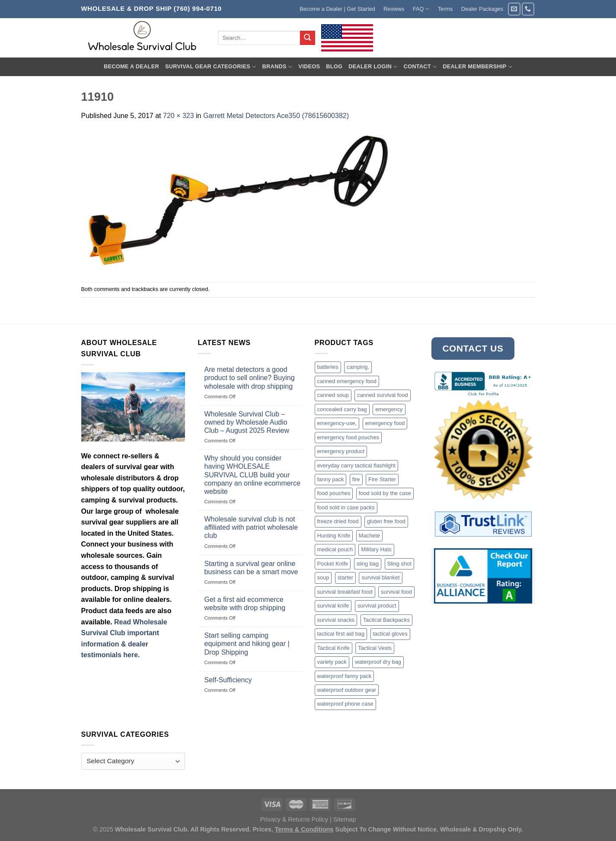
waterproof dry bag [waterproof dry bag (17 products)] (378, 662)
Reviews (394, 9)
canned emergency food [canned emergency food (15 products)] (347, 381)
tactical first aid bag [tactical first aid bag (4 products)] (341, 634)
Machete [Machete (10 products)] (369, 536)
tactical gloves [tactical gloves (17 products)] (390, 634)
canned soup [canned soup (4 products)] (333, 395)
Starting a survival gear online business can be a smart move (251, 568)
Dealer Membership (477, 67)
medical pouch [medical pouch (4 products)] (335, 549)
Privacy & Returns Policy (294, 819)
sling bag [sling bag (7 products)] (368, 564)
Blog (334, 66)
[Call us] (528, 9)
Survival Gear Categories (211, 67)
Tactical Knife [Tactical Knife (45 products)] (334, 648)
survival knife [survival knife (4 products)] (333, 606)
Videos (309, 66)
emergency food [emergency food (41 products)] (385, 423)
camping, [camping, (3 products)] (358, 367)
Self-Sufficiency (228, 680)
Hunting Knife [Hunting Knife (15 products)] (334, 536)
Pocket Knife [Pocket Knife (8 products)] (333, 564)
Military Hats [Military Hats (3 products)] (376, 549)
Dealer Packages (482, 9)
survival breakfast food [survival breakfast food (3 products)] (345, 592)
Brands (278, 67)
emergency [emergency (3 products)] (389, 409)
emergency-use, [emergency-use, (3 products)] (337, 423)
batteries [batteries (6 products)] (328, 367)
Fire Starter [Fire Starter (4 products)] (382, 479)
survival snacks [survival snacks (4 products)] (336, 620)
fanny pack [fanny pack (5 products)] (331, 479)
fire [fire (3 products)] (356, 479)
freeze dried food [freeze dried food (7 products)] (338, 521)
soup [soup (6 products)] (323, 577)
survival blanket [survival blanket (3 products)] (380, 577)
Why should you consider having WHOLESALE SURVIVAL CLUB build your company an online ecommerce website (252, 475)
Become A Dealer (131, 66)
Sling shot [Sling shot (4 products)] (399, 564)
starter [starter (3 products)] (345, 577)
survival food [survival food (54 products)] (396, 592)
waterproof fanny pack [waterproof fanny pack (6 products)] (345, 676)
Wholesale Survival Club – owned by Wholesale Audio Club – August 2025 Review (247, 422)
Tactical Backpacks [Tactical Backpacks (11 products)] (386, 620)
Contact (420, 67)
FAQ (421, 9)
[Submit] (307, 38)
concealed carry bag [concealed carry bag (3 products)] (342, 409)
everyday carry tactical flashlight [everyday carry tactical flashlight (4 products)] (356, 465)
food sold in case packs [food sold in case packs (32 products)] (346, 507)
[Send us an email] (514, 9)
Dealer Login (373, 67)
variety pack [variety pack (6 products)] (332, 662)
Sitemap (345, 819)
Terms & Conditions (304, 829)
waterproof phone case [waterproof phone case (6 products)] (345, 704)
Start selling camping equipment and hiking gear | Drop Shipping (247, 644)
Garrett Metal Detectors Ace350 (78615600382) (276, 116)
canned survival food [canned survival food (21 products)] (382, 395)
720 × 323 (179, 116)
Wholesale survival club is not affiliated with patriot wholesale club (251, 527)
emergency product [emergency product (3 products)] (341, 451)
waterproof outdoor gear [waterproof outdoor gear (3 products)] (347, 690)
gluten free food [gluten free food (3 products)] (386, 521)
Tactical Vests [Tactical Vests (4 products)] (375, 648)
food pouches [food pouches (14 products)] (334, 493)
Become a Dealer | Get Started (337, 9)
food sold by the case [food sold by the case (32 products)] (385, 493)
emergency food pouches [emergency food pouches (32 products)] (348, 437)
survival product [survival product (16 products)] (377, 606)
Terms (445, 9)
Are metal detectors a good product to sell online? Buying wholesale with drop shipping (250, 378)
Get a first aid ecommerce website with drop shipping (245, 604)
